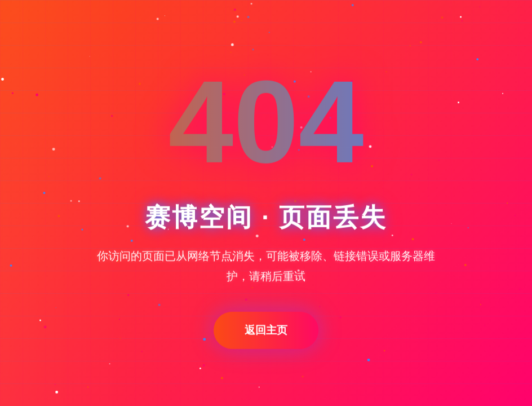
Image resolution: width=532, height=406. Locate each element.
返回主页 (266, 331)
